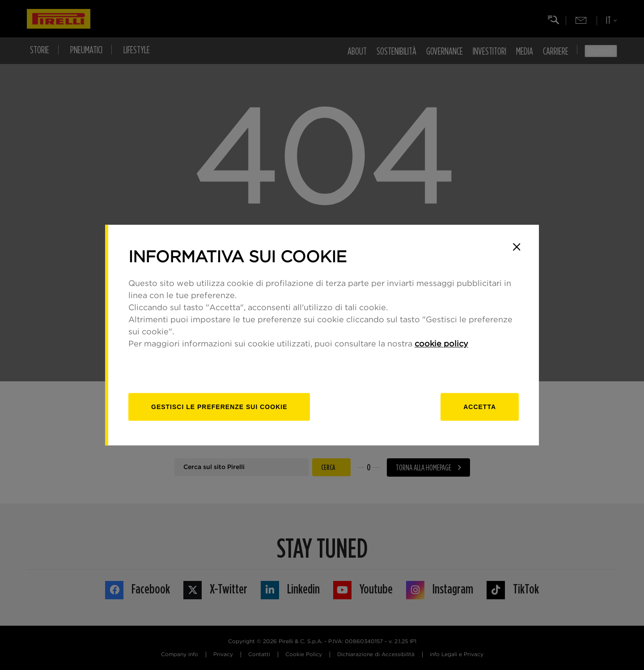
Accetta (480, 407)
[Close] (517, 247)
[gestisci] (219, 407)
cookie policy (441, 344)
